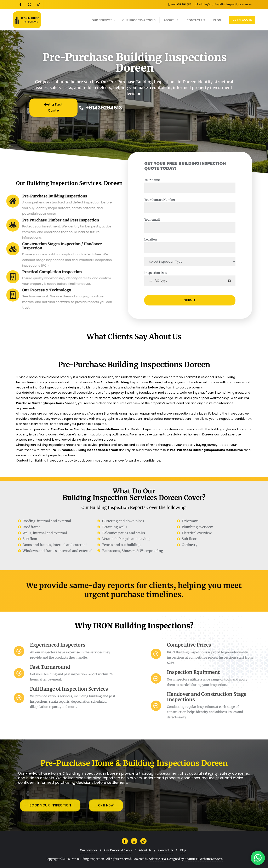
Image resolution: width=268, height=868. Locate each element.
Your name (200, 184)
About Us (145, 850)
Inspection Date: (200, 277)
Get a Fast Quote (53, 109)
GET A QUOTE (242, 20)
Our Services (89, 850)
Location (200, 243)
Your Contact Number (200, 204)
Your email (200, 224)
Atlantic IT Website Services (204, 859)
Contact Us (166, 850)
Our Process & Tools (118, 850)
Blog (183, 850)
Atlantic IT (156, 859)
